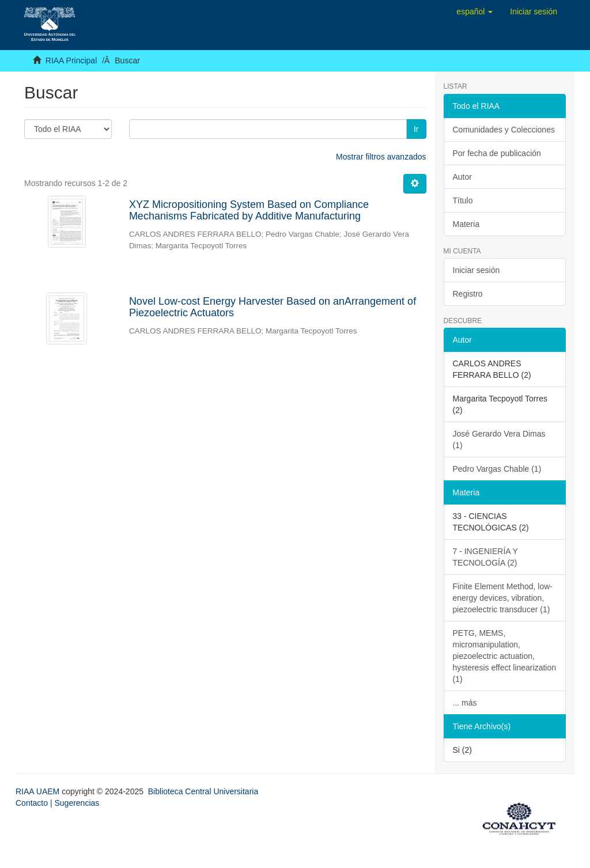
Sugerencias (77, 803)
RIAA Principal (71, 60)
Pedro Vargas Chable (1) (497, 469)
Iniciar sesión (476, 270)
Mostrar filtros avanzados (381, 157)
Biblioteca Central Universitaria (203, 791)
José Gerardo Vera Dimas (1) (499, 439)
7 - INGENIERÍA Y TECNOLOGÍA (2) (485, 557)
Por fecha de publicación (497, 153)
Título (463, 200)
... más (465, 703)
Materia (466, 224)
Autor (462, 177)
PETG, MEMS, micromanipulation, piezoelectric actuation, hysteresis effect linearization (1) (505, 656)
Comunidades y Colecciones (504, 130)
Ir (416, 129)
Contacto (32, 803)
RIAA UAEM (39, 791)
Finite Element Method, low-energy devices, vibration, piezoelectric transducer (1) (503, 598)
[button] (474, 12)
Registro (468, 294)
